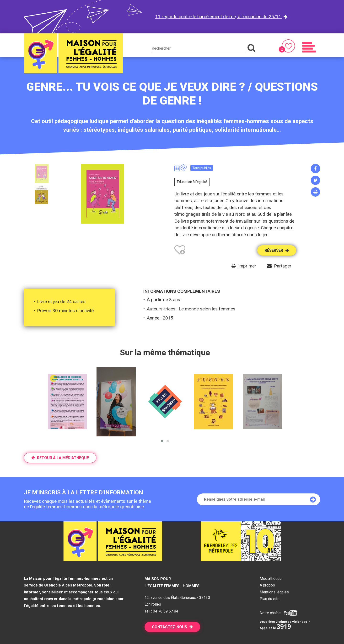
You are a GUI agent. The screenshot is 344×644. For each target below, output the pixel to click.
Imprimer (247, 266)
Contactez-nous (169, 627)
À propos (267, 585)
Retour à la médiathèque (63, 458)
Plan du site (270, 599)
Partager (283, 266)
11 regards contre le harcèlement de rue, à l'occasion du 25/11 (219, 17)
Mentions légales (274, 592)
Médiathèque (271, 579)
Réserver (274, 250)
